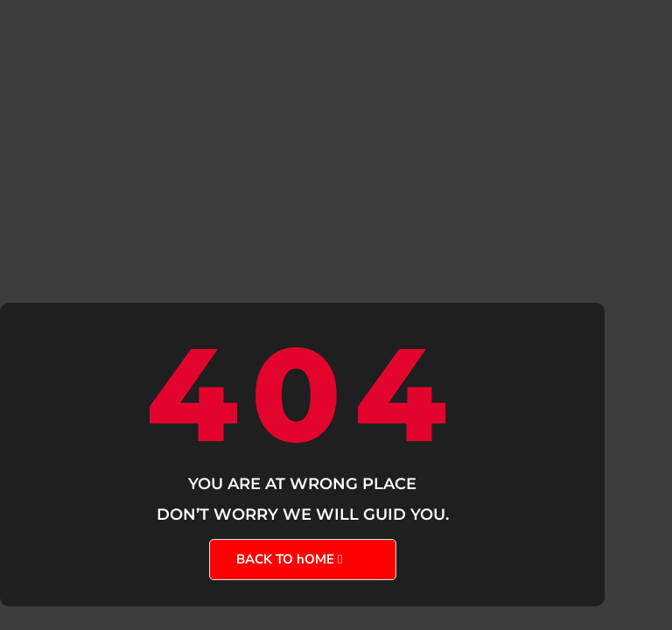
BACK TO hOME (285, 559)
